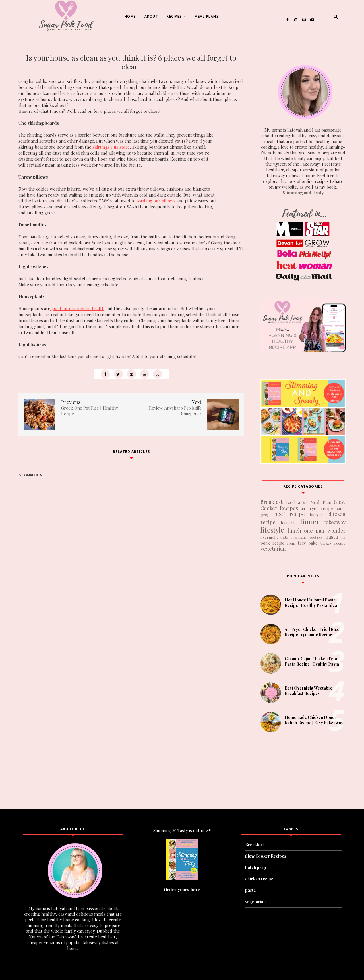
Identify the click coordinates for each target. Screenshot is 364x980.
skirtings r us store (111, 147)
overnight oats (274, 537)
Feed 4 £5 (296, 502)
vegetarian (273, 549)
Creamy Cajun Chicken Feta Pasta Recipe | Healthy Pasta (312, 661)
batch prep (256, 867)
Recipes (176, 16)
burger (316, 514)
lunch (294, 531)
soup (291, 543)
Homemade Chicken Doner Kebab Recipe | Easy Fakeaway (314, 720)
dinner (309, 521)
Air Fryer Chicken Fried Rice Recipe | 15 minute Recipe (312, 632)
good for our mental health (77, 308)
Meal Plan (321, 502)
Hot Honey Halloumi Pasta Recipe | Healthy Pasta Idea (311, 603)
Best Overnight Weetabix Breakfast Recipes (308, 691)
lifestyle (272, 530)
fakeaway (335, 522)
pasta (332, 537)
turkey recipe (333, 543)
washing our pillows (156, 201)
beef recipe (290, 514)
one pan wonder (325, 531)
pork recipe (272, 543)
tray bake (308, 543)
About (151, 16)
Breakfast (272, 502)
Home (130, 16)
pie (343, 537)
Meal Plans (207, 16)
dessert (287, 523)
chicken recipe (259, 879)
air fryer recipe (317, 508)
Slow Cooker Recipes (266, 856)
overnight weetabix (307, 537)
